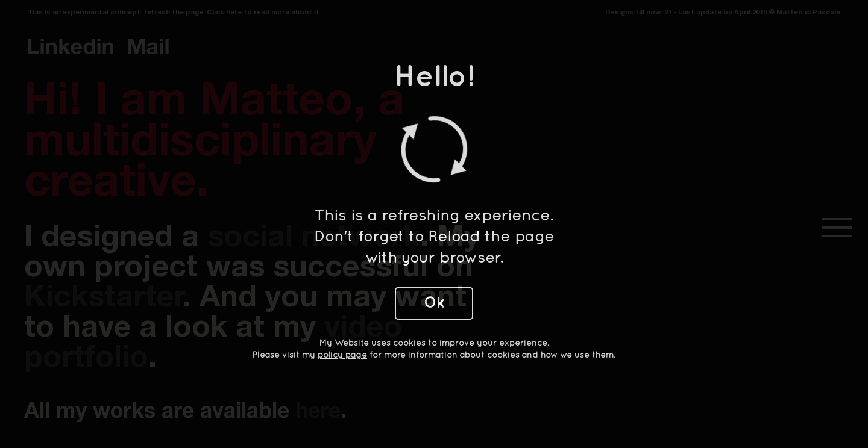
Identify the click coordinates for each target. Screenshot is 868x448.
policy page (342, 356)
